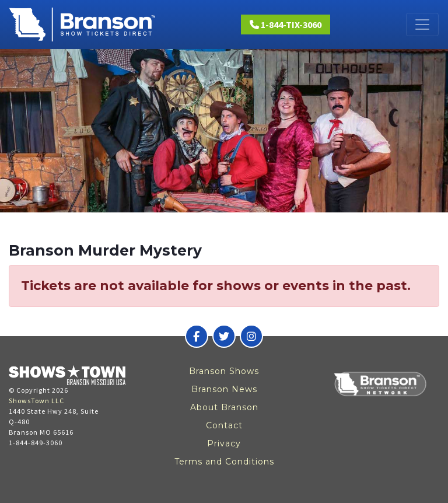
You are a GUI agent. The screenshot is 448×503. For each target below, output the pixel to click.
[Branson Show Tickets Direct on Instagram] (251, 336)
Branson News (224, 389)
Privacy (224, 443)
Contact (224, 425)
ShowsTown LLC (36, 401)
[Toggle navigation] (422, 25)
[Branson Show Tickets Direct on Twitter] (224, 336)
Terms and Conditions (224, 462)
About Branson (224, 407)
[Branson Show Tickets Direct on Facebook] (197, 336)
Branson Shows (224, 371)
